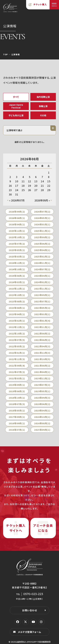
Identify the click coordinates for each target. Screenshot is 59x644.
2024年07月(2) (42, 269)
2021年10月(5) (42, 359)
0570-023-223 (33, 594)
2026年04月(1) (17, 224)
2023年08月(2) (17, 301)
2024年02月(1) (42, 282)
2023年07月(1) (42, 301)
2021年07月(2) (17, 372)
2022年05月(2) (17, 346)
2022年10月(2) (17, 334)
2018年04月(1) (42, 411)
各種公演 (43, 106)
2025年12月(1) (17, 231)
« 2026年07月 (17, 200)
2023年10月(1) (17, 295)
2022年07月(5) (17, 340)
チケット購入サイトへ (16, 528)
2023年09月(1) (42, 295)
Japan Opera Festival (16, 106)
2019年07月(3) (42, 385)
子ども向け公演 (16, 115)
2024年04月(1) (42, 276)
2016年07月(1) (17, 430)
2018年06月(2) (42, 404)
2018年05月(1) (17, 411)
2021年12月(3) (42, 353)
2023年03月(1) (42, 314)
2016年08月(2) (42, 423)
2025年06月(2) (42, 244)
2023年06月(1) (17, 308)
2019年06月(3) (17, 391)
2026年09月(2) (17, 212)
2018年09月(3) (42, 398)
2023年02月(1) (17, 321)
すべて (16, 97)
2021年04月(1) (42, 372)
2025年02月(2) (42, 257)
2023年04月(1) (17, 314)
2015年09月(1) (42, 430)
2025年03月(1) (17, 257)
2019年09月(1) (17, 385)
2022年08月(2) (42, 334)
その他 (43, 115)
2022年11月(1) (42, 327)
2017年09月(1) (17, 417)
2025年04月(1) (42, 250)
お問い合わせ (30, 610)
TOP (5, 54)
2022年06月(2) (42, 340)
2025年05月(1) (17, 250)
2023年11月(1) (42, 289)
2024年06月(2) (17, 276)
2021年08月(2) (42, 366)
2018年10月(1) (17, 398)
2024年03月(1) (17, 282)
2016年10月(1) (42, 417)
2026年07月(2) (42, 212)
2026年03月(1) (42, 224)
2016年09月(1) (17, 423)
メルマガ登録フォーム (30, 632)
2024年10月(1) (17, 269)
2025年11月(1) (42, 231)
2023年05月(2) (42, 308)
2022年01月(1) (17, 353)
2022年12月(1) (17, 327)
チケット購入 (40, 4)
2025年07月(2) (17, 244)
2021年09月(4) (17, 366)
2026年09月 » (42, 200)
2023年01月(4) (42, 321)
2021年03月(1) (17, 378)
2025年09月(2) (42, 237)
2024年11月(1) (42, 263)
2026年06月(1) (17, 218)
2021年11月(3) (17, 359)
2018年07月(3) (17, 404)
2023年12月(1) (17, 289)
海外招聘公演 (43, 97)
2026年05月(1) (42, 218)
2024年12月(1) (17, 263)
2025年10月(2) (17, 237)
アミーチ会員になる (43, 528)
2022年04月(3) (42, 346)
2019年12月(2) (42, 378)
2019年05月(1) (42, 391)
